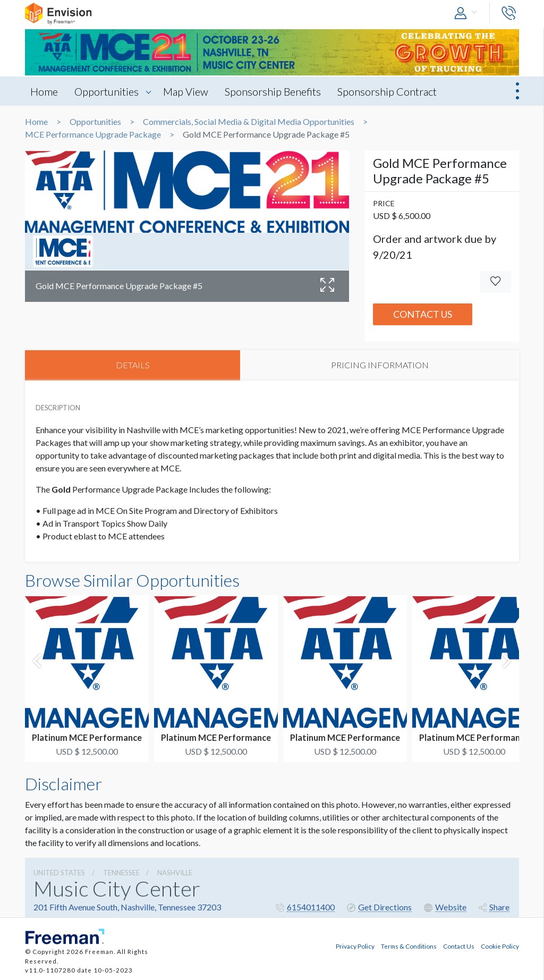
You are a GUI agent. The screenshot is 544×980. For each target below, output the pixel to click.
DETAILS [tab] (133, 365)
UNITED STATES (59, 873)
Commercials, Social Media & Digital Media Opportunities (249, 122)
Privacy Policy (355, 946)
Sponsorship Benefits (275, 91)
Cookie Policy (500, 946)
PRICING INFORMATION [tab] (380, 365)
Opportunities (108, 91)
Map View (187, 91)
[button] (468, 14)
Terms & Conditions (409, 946)
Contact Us (423, 314)
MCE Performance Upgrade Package (93, 134)
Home (44, 91)
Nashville (175, 873)
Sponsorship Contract (391, 91)
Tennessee (121, 873)
